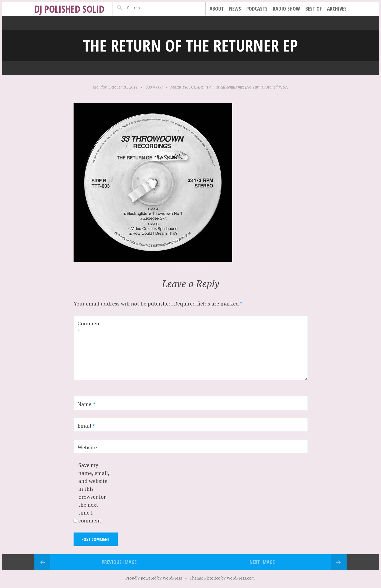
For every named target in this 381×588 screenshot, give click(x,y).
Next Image (262, 562)
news (235, 9)
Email (86, 426)
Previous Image (119, 562)
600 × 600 (154, 87)
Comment (89, 327)
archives (337, 9)
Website (87, 447)
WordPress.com (241, 578)
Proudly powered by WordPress (154, 578)
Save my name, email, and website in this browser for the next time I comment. (94, 493)
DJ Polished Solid (69, 9)
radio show (286, 9)
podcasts (257, 9)
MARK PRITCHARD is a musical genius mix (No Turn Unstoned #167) (229, 87)
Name (86, 404)
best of (314, 9)
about (217, 9)
